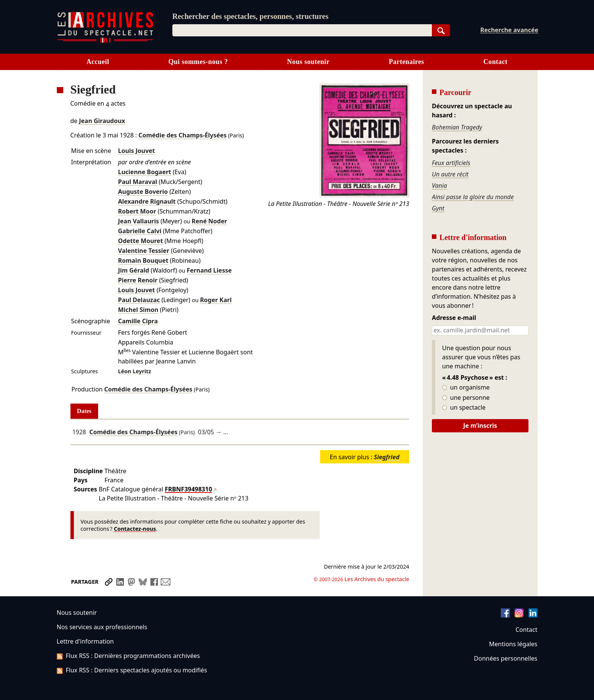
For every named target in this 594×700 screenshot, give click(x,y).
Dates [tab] (84, 411)
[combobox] (302, 30)
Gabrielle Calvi (139, 231)
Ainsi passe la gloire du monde (473, 197)
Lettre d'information (85, 641)
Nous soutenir (308, 62)
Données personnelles (506, 658)
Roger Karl (216, 300)
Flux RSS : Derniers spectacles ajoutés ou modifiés (132, 670)
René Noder (209, 221)
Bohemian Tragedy (457, 127)
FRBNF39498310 (188, 489)
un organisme (466, 388)
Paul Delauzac (139, 300)
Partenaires (406, 62)
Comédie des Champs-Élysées (182, 135)
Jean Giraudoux (102, 121)
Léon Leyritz (134, 371)
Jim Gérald (133, 270)
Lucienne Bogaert (144, 172)
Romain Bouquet (143, 260)
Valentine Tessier (143, 251)
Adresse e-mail (454, 318)
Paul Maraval (137, 182)
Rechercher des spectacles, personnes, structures (250, 16)
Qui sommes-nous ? (198, 62)
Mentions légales (513, 644)
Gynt (438, 208)
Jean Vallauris (138, 221)
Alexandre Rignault (147, 201)
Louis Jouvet (136, 151)
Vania (439, 186)
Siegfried (387, 457)
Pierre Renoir (138, 280)
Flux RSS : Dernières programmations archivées (128, 656)
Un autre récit (450, 174)
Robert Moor (137, 211)
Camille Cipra (138, 321)
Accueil (98, 62)
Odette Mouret (140, 241)
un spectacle (464, 408)
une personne (466, 398)
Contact (496, 62)
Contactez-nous (135, 529)
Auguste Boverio (143, 192)
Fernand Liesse (209, 270)
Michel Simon (138, 310)
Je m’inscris (480, 426)
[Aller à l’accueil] (105, 41)
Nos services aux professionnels (102, 627)
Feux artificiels (451, 163)
